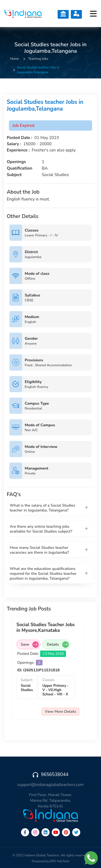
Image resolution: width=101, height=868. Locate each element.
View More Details (62, 712)
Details (59, 645)
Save (31, 645)
